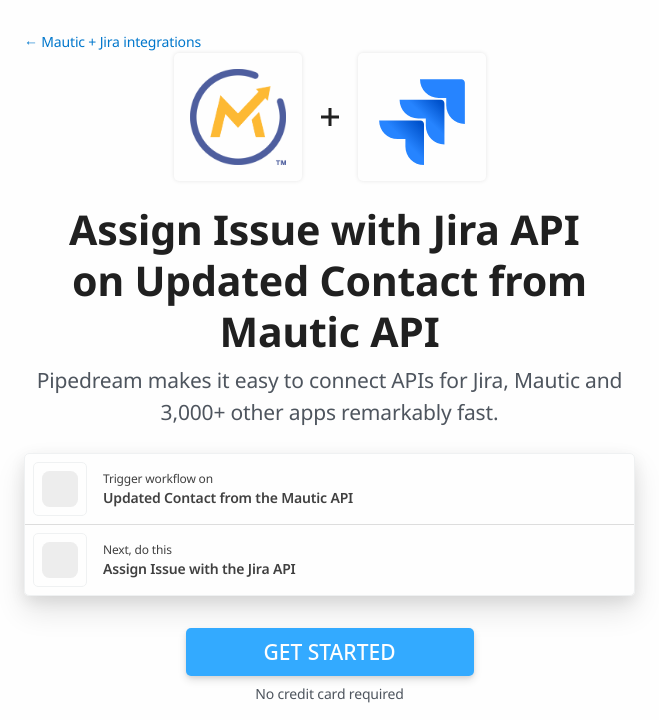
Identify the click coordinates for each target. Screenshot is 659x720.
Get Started (330, 652)
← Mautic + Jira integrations (112, 42)
